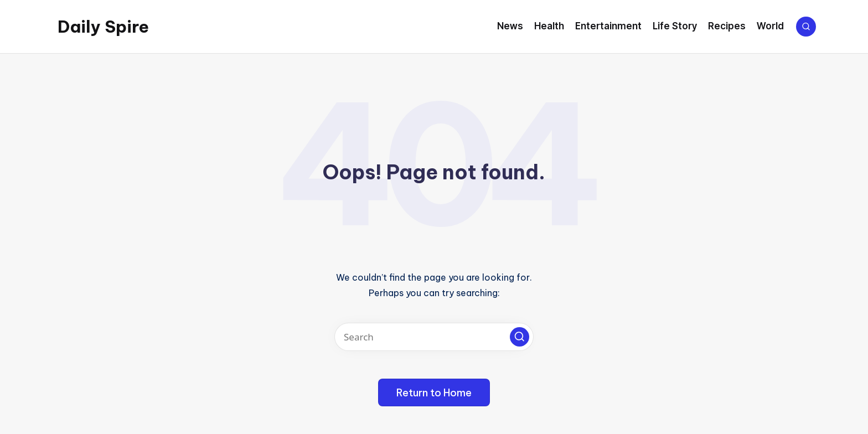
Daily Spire (103, 27)
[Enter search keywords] (434, 337)
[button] (520, 337)
